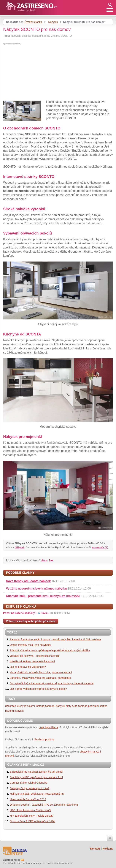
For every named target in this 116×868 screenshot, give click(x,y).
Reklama (108, 849)
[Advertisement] (34, 73)
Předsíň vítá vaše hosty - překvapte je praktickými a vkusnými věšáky (50, 650)
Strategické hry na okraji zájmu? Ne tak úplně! (36, 772)
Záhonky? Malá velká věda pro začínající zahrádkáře (40, 678)
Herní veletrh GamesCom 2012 (28, 799)
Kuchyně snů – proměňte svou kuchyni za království (43, 596)
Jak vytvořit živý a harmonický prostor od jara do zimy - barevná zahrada (52, 683)
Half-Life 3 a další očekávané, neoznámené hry (37, 794)
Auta (75, 706)
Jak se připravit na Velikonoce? (28, 667)
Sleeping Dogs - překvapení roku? (30, 788)
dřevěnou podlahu (44, 739)
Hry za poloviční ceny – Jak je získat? (32, 816)
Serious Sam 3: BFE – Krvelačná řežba (33, 821)
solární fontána (36, 706)
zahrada (83, 706)
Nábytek (53, 22)
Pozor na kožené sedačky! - (37, 613)
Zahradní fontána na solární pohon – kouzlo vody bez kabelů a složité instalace (55, 639)
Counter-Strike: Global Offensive (29, 783)
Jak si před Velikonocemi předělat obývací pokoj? (38, 689)
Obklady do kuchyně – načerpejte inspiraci (34, 656)
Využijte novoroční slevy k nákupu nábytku (36, 589)
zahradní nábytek (55, 706)
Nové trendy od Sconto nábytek (28, 581)
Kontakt (95, 849)
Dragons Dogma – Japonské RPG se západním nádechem (44, 805)
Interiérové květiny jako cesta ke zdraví (32, 661)
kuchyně (21, 706)
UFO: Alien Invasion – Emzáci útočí (30, 810)
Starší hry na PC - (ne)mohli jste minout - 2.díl (36, 777)
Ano (44, 560)
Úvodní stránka (33, 22)
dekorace (11, 706)
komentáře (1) (100, 547)
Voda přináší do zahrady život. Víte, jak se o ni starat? (41, 672)
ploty (69, 706)
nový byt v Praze (49, 727)
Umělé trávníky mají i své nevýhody (30, 645)
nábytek (19, 711)
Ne (51, 560)
